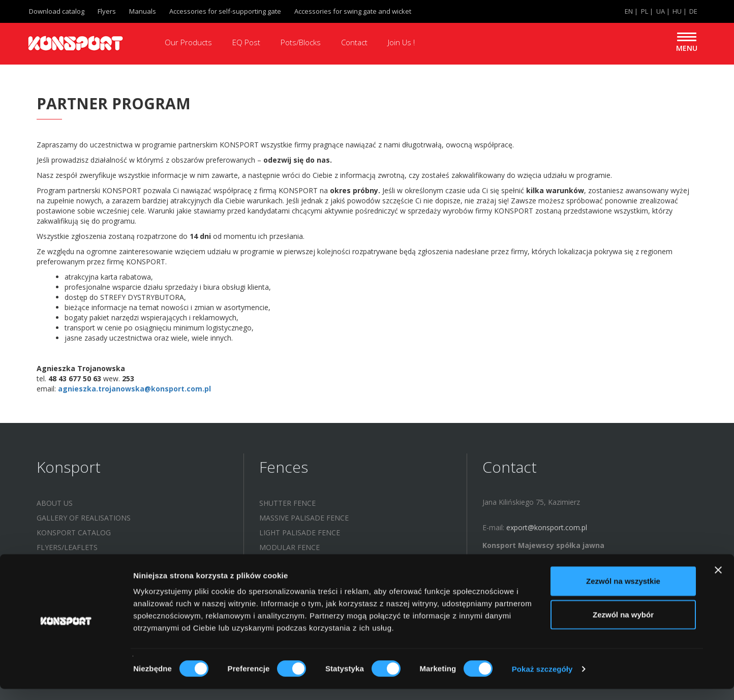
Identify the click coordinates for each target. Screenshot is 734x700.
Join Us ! (401, 42)
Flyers (107, 11)
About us (55, 503)
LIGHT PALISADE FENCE (300, 532)
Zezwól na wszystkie (623, 592)
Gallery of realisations (84, 518)
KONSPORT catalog (74, 532)
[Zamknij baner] (718, 581)
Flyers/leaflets (67, 547)
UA (661, 11)
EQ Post (246, 42)
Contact (354, 42)
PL (645, 11)
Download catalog (57, 11)
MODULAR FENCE (289, 547)
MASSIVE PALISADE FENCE (304, 518)
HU (677, 11)
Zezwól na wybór (623, 626)
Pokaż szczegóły (542, 680)
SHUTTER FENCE (287, 503)
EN (629, 11)
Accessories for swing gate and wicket (353, 11)
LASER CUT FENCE (290, 562)
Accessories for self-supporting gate (225, 11)
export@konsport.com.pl (547, 527)
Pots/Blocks (301, 42)
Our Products (188, 42)
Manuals (143, 11)
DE (693, 11)
